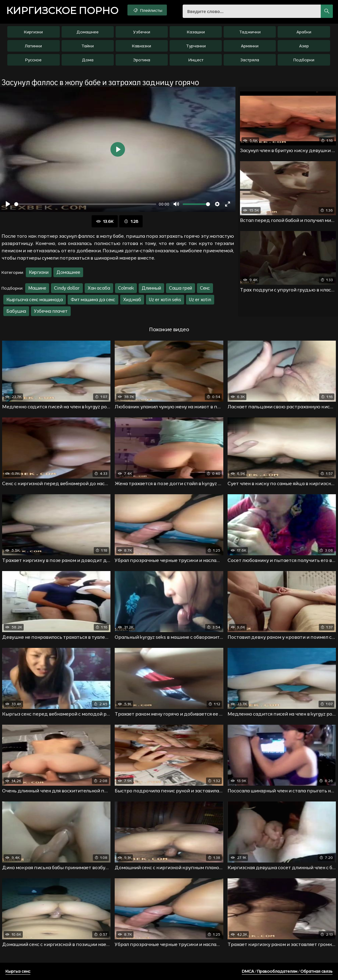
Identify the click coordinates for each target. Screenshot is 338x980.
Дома (88, 60)
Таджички (250, 32)
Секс (205, 288)
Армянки (250, 46)
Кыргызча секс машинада (35, 299)
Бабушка (16, 311)
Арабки (304, 32)
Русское (33, 60)
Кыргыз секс (18, 971)
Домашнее (88, 32)
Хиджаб (132, 299)
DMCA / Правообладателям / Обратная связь (287, 971)
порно (62, 11)
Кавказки (142, 46)
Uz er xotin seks (165, 299)
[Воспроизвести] (8, 204)
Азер (304, 46)
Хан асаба (99, 288)
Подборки (304, 60)
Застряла (250, 60)
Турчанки (196, 46)
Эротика (142, 60)
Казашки (196, 32)
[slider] (85, 204)
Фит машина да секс (93, 299)
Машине (37, 288)
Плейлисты (147, 10)
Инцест (196, 60)
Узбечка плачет (51, 311)
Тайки (88, 46)
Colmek (126, 288)
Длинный (151, 288)
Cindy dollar (67, 288)
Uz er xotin (200, 299)
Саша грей (181, 288)
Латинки (33, 46)
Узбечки (142, 32)
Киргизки (33, 32)
